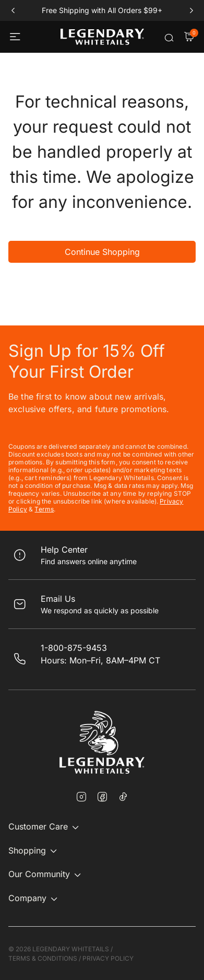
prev (13, 10)
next (191, 10)
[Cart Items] (189, 38)
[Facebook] (102, 798)
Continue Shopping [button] (102, 252)
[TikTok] (123, 797)
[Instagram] (81, 798)
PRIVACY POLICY (108, 958)
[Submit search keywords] (169, 38)
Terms (44, 509)
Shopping (27, 850)
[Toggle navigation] (16, 37)
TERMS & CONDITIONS (43, 958)
